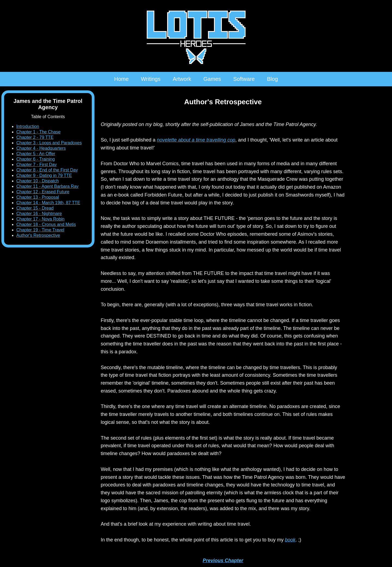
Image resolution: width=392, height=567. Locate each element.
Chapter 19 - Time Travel (40, 230)
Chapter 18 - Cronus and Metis (46, 224)
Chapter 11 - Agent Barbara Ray (48, 186)
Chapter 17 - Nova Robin (40, 219)
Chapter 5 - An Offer (36, 154)
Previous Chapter (223, 560)
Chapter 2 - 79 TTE (35, 137)
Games (212, 79)
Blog (272, 79)
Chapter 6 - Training (36, 159)
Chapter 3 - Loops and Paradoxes (49, 143)
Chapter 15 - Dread (35, 208)
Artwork (182, 79)
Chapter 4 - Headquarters (41, 148)
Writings (151, 79)
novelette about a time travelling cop (196, 140)
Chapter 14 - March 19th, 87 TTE (48, 203)
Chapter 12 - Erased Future (43, 192)
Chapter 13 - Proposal (38, 197)
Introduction (28, 126)
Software (244, 79)
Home (121, 79)
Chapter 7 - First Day (36, 165)
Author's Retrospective (38, 235)
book (290, 540)
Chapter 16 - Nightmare (39, 214)
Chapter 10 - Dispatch (38, 181)
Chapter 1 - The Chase (38, 132)
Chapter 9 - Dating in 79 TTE (44, 175)
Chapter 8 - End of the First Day (47, 170)
